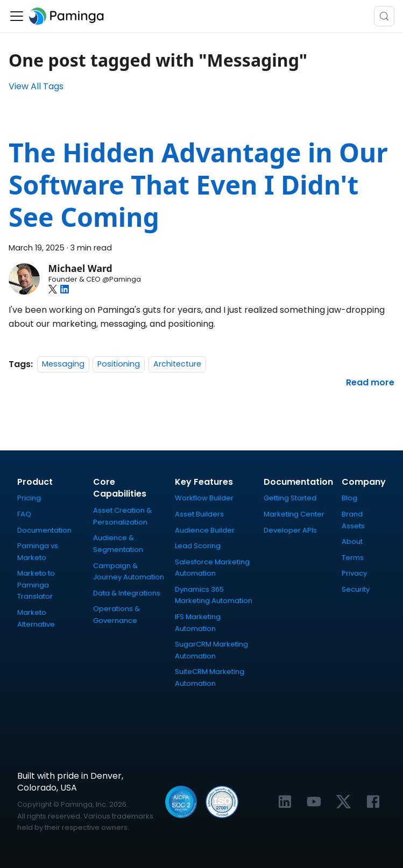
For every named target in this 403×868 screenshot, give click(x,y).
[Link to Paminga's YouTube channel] (314, 802)
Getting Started (290, 498)
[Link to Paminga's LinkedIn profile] (285, 802)
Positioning (119, 364)
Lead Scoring (198, 546)
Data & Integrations (127, 593)
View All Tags (36, 86)
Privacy (354, 573)
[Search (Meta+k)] (384, 16)
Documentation (44, 530)
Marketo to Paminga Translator (36, 585)
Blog (349, 498)
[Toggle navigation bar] (17, 16)
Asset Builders (199, 514)
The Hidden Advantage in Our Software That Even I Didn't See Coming (198, 185)
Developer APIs (290, 530)
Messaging (63, 364)
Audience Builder (205, 530)
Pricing (29, 498)
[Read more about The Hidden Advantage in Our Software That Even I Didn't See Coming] (370, 382)
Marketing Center (294, 514)
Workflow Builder (204, 498)
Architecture (177, 364)
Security (356, 589)
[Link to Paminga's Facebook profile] (373, 802)
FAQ (24, 514)
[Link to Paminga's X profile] (344, 802)
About (352, 541)
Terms (353, 558)
